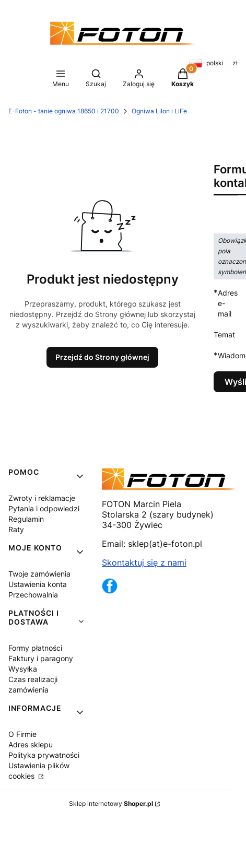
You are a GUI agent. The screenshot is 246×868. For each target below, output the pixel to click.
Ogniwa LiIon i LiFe (159, 111)
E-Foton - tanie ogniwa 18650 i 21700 (64, 111)
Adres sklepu (31, 744)
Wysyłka (23, 669)
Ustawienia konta (38, 584)
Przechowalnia (33, 595)
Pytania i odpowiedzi (44, 508)
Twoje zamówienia (39, 574)
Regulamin (26, 519)
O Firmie (22, 734)
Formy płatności (35, 648)
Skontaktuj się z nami (144, 562)
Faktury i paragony (41, 658)
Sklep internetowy (111, 804)
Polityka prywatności (44, 755)
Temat (224, 335)
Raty (16, 529)
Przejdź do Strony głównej (102, 357)
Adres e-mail (228, 303)
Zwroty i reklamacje (42, 498)
